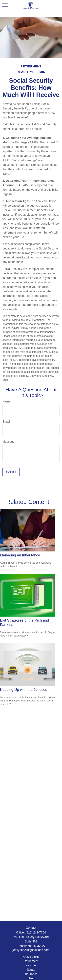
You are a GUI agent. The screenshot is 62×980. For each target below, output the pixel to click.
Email (6, 422)
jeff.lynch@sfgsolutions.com (31, 950)
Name (6, 401)
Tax (31, 978)
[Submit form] (11, 472)
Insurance (31, 974)
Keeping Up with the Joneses (24, 690)
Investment (31, 965)
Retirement (31, 961)
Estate (31, 970)
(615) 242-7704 (36, 932)
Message (9, 442)
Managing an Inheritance (20, 555)
